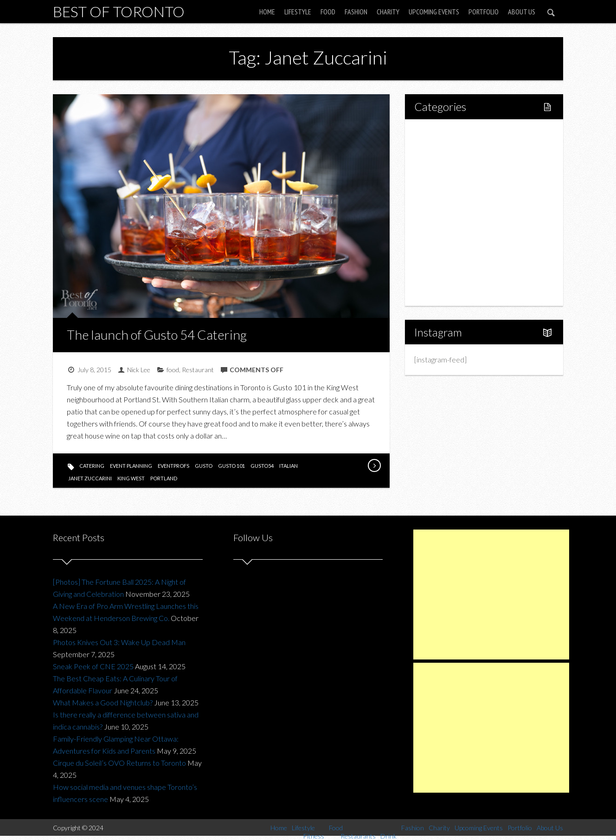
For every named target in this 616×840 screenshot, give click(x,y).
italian (289, 466)
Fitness (445, 165)
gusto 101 (231, 466)
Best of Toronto (119, 11)
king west (131, 478)
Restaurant (198, 370)
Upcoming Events (434, 12)
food (173, 370)
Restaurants (453, 197)
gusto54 (262, 466)
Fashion (356, 12)
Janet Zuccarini (90, 478)
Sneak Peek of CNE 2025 (93, 666)
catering (92, 466)
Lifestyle (298, 12)
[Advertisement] (491, 594)
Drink (443, 212)
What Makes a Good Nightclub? (103, 702)
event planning (131, 466)
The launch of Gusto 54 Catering (157, 335)
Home (267, 12)
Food (328, 12)
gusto (204, 466)
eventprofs (173, 466)
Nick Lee (139, 370)
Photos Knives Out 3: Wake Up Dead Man (119, 642)
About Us (522, 12)
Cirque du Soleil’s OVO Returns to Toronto (119, 763)
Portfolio (484, 12)
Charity (388, 12)
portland (164, 478)
